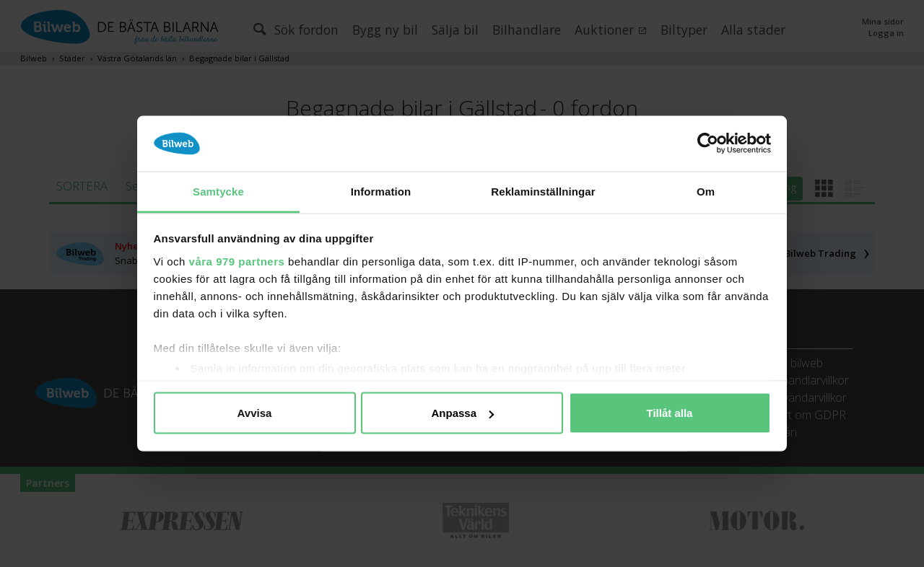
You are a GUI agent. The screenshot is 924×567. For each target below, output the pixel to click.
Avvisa (255, 413)
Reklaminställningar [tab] (543, 191)
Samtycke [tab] (218, 191)
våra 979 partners (237, 261)
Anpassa (462, 413)
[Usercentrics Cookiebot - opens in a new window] (708, 144)
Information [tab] (381, 191)
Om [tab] (706, 191)
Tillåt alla (670, 413)
